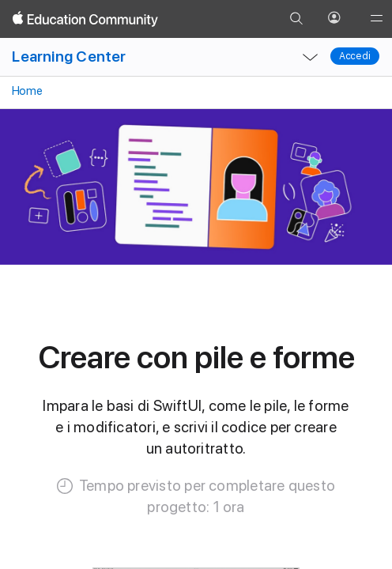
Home (26, 91)
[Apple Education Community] (85, 19)
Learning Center (69, 57)
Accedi (355, 56)
